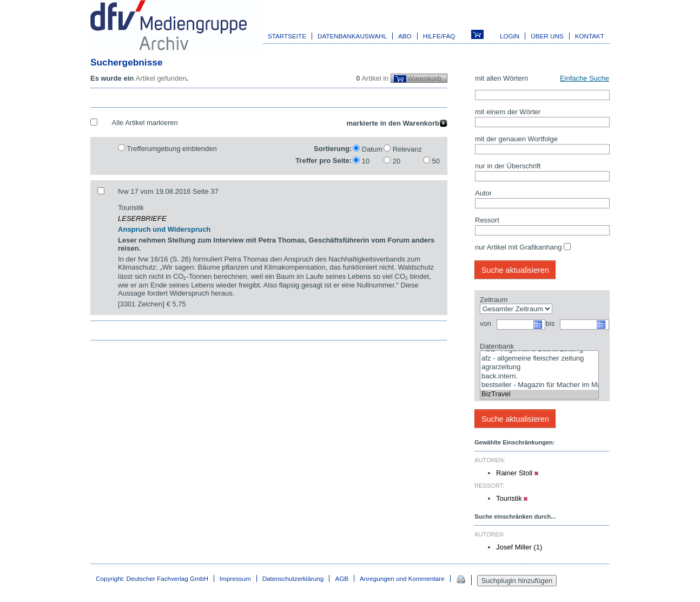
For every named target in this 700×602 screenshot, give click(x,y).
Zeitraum (494, 300)
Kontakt (590, 36)
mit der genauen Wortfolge (516, 139)
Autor (483, 193)
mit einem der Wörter (508, 112)
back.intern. (539, 377)
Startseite (287, 36)
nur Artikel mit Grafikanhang (518, 247)
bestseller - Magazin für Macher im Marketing (539, 385)
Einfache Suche (585, 78)
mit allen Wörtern (501, 78)
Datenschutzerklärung (293, 578)
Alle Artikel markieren (145, 123)
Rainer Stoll (517, 473)
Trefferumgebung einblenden (171, 149)
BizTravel (539, 394)
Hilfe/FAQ (439, 36)
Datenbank (497, 346)
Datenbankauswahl (352, 36)
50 (436, 161)
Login (510, 36)
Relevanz (407, 149)
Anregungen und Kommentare (402, 578)
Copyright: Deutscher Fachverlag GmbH (152, 578)
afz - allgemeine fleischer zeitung (539, 359)
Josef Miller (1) (519, 547)
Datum (372, 149)
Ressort (487, 220)
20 (397, 161)
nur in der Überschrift (508, 166)
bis (550, 323)
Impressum (235, 578)
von (486, 323)
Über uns (547, 36)
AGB (342, 578)
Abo (405, 36)
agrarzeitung (539, 367)
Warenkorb (424, 78)
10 (366, 161)
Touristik (512, 498)
